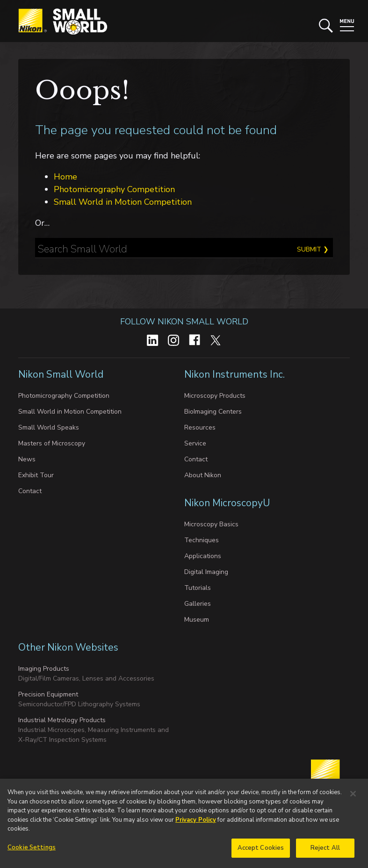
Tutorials (198, 588)
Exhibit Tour (36, 475)
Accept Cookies (261, 853)
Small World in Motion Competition (123, 202)
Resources (200, 427)
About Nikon (203, 475)
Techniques (202, 540)
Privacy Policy (196, 825)
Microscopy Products (215, 396)
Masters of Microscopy (52, 443)
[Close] (353, 798)
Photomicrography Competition (114, 189)
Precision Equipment (48, 694)
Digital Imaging (206, 572)
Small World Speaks (49, 427)
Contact (30, 491)
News (27, 459)
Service (195, 443)
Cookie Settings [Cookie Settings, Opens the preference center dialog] (32, 852)
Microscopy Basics (211, 524)
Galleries (198, 604)
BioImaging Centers (213, 412)
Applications (203, 556)
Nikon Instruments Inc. (236, 374)
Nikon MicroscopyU (227, 503)
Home (65, 177)
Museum (197, 620)
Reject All (325, 853)
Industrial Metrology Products (62, 720)
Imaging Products (44, 669)
